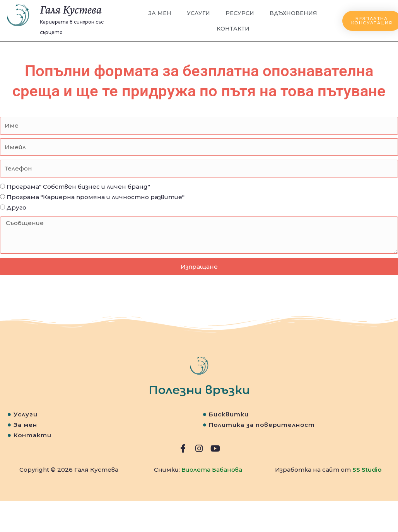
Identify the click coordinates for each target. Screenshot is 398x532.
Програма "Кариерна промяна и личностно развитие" (96, 197)
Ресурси (240, 13)
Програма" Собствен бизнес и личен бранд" (78, 187)
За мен (160, 13)
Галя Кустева (71, 10)
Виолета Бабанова (212, 470)
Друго (16, 207)
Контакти (233, 29)
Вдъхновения (293, 13)
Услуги (199, 13)
